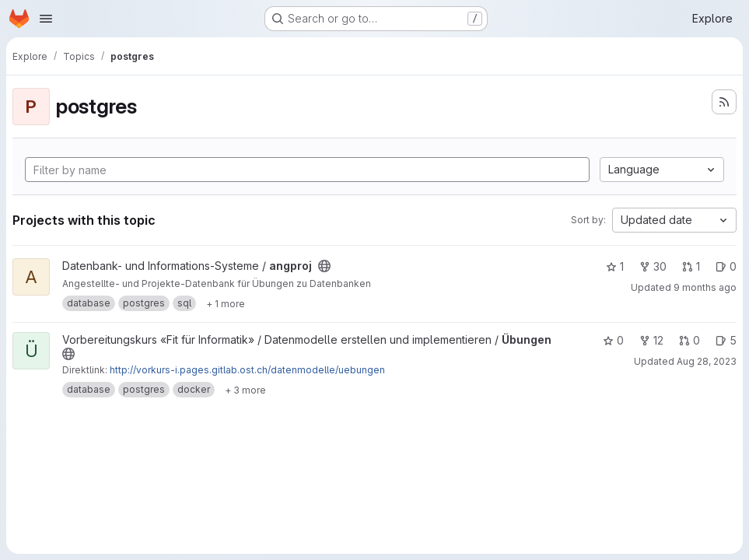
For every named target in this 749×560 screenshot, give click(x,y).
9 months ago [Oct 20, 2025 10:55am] (705, 287)
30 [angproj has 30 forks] (653, 266)
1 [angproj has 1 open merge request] (691, 266)
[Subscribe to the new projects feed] (724, 102)
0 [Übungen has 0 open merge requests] (689, 340)
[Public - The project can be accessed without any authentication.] (324, 266)
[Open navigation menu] (46, 19)
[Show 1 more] (226, 303)
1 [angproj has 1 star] (615, 266)
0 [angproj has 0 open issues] (726, 266)
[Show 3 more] (245, 390)
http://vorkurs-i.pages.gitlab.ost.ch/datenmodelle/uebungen (247, 370)
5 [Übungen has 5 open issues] (726, 340)
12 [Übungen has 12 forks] (651, 340)
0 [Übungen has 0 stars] (613, 340)
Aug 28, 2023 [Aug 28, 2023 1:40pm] (707, 361)
